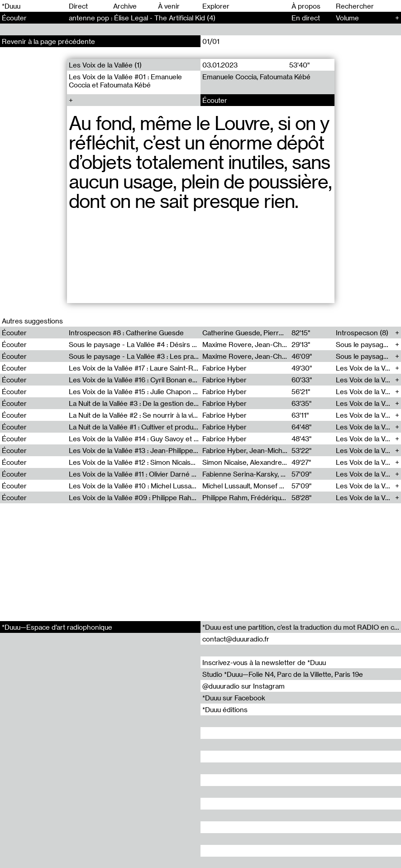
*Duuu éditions (225, 709)
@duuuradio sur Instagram (243, 686)
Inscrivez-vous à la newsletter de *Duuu (264, 662)
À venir (169, 6)
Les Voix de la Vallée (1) (105, 65)
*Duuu (11, 6)
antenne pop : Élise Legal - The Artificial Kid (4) (142, 18)
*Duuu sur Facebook (234, 698)
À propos (306, 6)
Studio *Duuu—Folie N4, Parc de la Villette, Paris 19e (283, 674)
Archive (125, 6)
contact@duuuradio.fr (236, 639)
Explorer (216, 6)
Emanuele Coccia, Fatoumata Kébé (256, 77)
